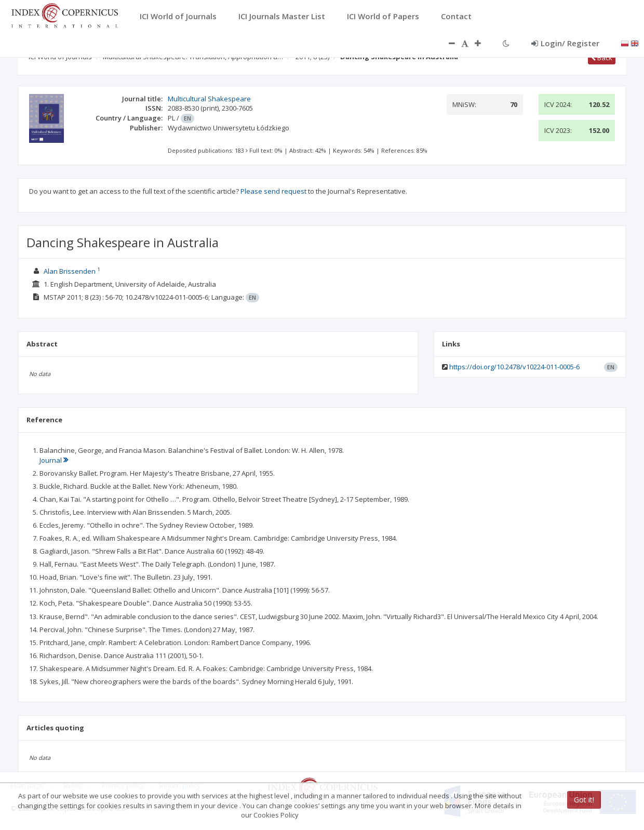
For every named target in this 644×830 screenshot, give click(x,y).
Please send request (273, 191)
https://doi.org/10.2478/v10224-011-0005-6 (514, 367)
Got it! (584, 800)
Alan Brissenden (70, 271)
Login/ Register (565, 43)
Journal (54, 460)
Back (602, 58)
